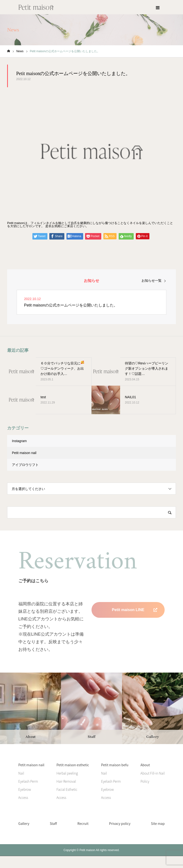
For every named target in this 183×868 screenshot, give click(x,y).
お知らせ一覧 (152, 281)
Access (23, 797)
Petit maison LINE (128, 610)
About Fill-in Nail (153, 773)
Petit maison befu (115, 765)
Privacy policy (120, 823)
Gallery (24, 823)
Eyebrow (25, 789)
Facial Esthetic (67, 789)
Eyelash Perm (28, 781)
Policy (145, 781)
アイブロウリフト (25, 465)
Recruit (83, 823)
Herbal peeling (67, 773)
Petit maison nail (24, 453)
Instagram (19, 441)
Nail (21, 773)
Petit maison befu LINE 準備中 (128, 625)
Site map (158, 823)
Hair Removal (66, 781)
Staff (53, 823)
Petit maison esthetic (73, 765)
